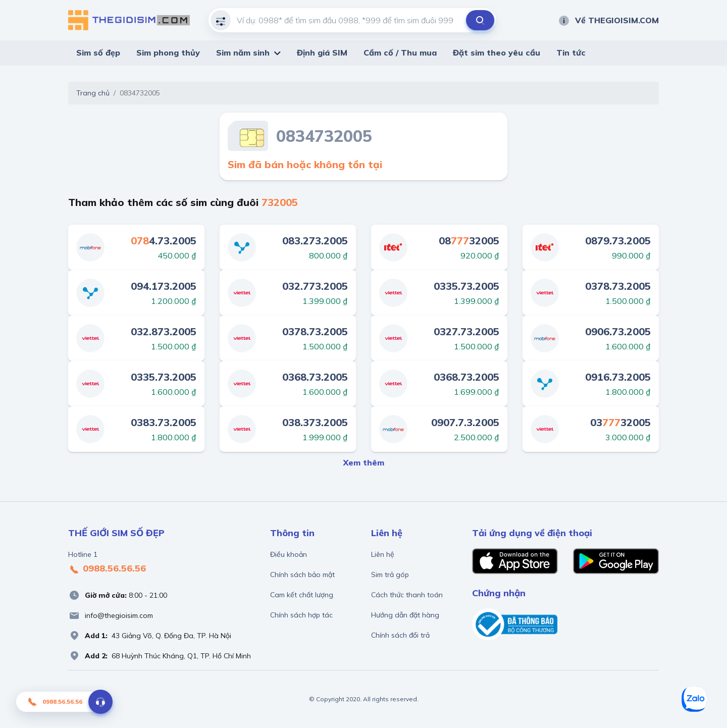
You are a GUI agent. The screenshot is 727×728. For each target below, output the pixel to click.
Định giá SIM (322, 53)
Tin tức (571, 53)
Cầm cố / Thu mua (400, 53)
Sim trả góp (390, 575)
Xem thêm (364, 462)
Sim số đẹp (98, 53)
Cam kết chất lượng (302, 595)
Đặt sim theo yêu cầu (497, 53)
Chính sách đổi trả (400, 635)
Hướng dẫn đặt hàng (405, 615)
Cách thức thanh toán (407, 595)
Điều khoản (289, 554)
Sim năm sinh (243, 53)
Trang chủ (93, 93)
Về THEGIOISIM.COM (608, 20)
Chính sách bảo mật (302, 575)
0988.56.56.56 (107, 569)
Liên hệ (383, 554)
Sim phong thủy (168, 53)
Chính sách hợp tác (301, 615)
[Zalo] (694, 699)
